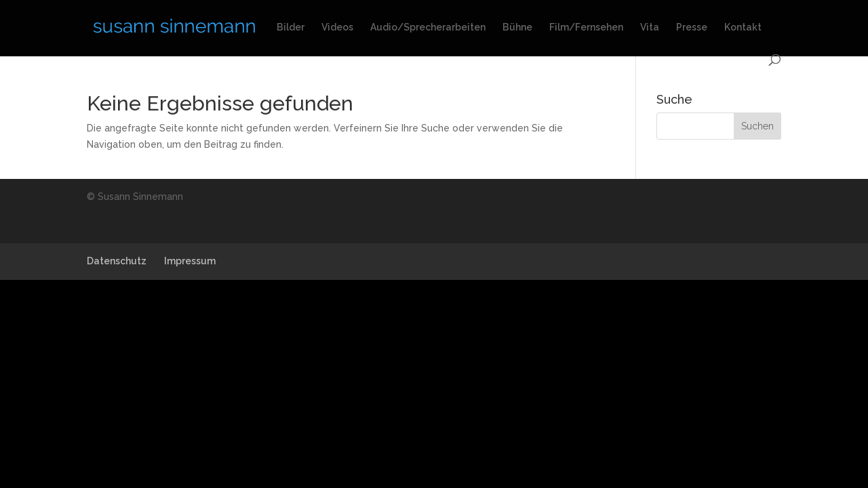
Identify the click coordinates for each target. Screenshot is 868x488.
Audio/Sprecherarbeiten (428, 27)
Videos (337, 27)
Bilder (291, 27)
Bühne (517, 27)
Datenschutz (117, 261)
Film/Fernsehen (586, 27)
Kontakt (743, 27)
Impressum (190, 261)
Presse (692, 27)
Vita (650, 27)
